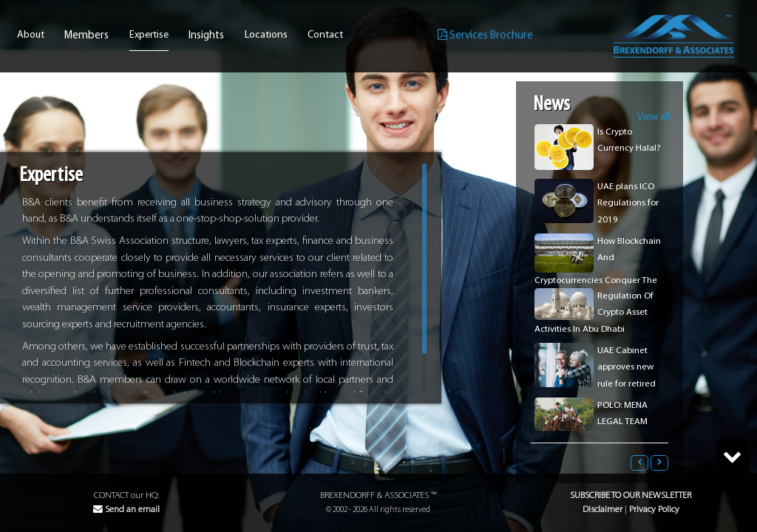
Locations (266, 35)
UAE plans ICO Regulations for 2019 (628, 203)
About (31, 35)
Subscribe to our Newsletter (631, 495)
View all (654, 117)
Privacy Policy (654, 509)
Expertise (149, 35)
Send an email (126, 509)
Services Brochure (485, 35)
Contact (325, 35)
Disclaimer (602, 509)
